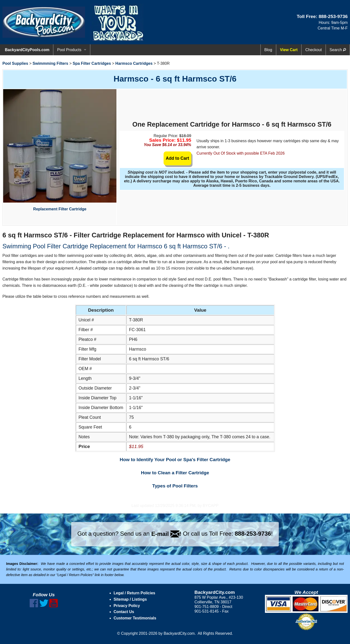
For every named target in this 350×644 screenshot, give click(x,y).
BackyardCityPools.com (27, 50)
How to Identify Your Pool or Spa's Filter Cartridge (175, 460)
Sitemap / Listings (130, 599)
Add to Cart (177, 158)
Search (338, 50)
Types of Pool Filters (175, 486)
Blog (268, 50)
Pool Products (69, 50)
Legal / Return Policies (134, 593)
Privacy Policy (127, 606)
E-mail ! (166, 534)
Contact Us (124, 612)
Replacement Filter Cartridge (60, 150)
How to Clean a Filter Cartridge (175, 473)
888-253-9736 (333, 16)
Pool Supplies (15, 63)
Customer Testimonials (135, 618)
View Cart (289, 50)
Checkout (314, 50)
